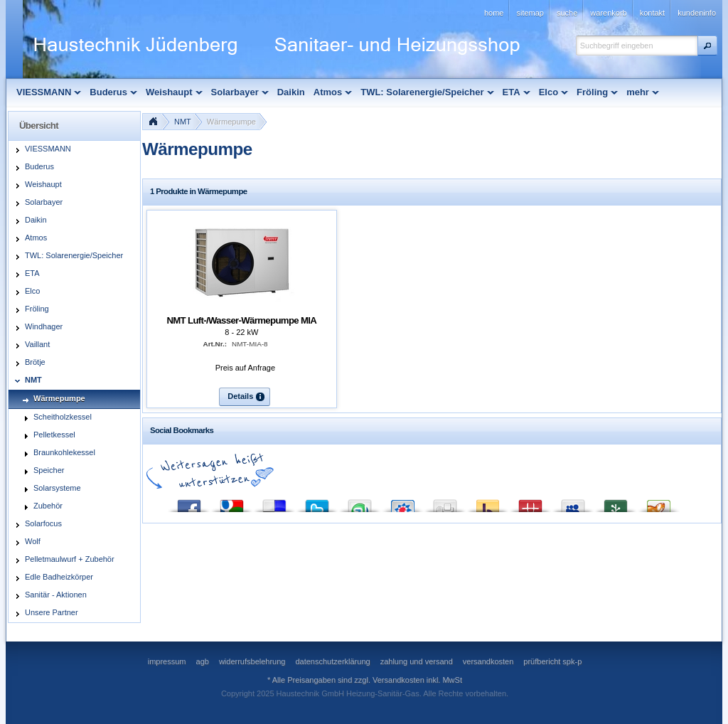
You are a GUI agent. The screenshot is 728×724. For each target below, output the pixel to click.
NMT (183, 122)
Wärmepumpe (231, 122)
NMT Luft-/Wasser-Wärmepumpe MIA (241, 320)
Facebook (189, 502)
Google (232, 502)
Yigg (658, 502)
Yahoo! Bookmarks (488, 502)
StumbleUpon (360, 502)
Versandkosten (398, 680)
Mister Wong (530, 502)
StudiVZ (402, 502)
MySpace (573, 502)
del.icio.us (274, 502)
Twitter (317, 502)
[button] (707, 46)
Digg (445, 502)
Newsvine (616, 502)
